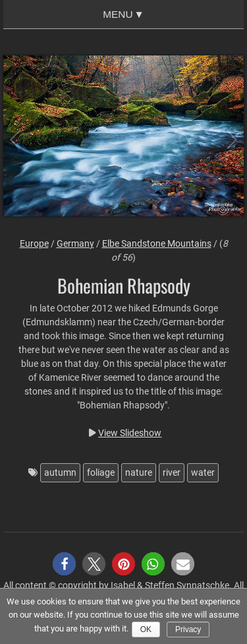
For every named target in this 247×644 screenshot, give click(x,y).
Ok (146, 629)
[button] (64, 564)
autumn (60, 472)
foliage (101, 472)
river (172, 472)
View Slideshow (130, 433)
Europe (34, 243)
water (203, 472)
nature (139, 472)
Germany (75, 243)
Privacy (188, 629)
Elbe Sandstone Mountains (157, 243)
